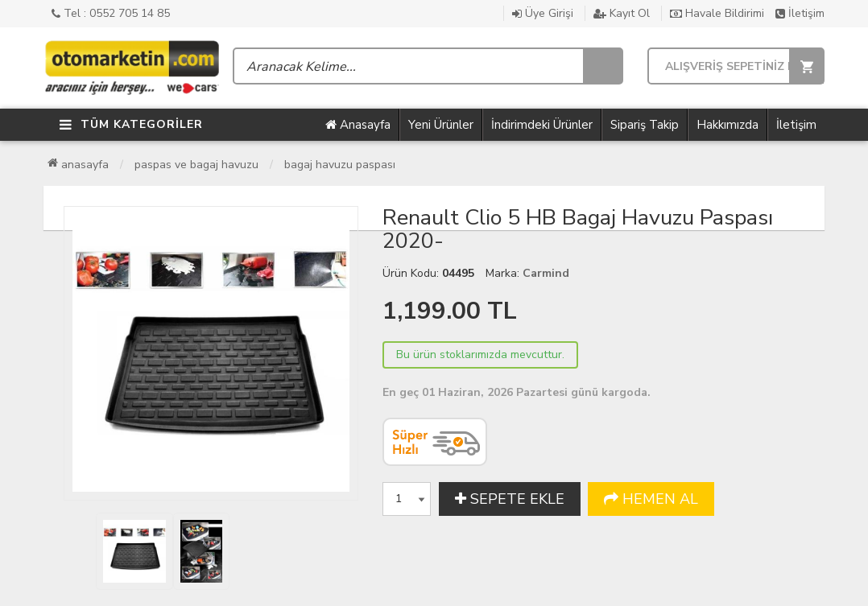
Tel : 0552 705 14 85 (111, 13)
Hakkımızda (727, 125)
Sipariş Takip (645, 125)
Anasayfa (358, 125)
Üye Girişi (543, 13)
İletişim (800, 13)
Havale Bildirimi (717, 13)
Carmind (546, 273)
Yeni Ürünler (441, 125)
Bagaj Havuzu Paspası (340, 165)
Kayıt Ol (622, 13)
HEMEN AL (651, 499)
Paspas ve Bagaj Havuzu (196, 165)
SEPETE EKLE (510, 499)
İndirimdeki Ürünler (542, 125)
